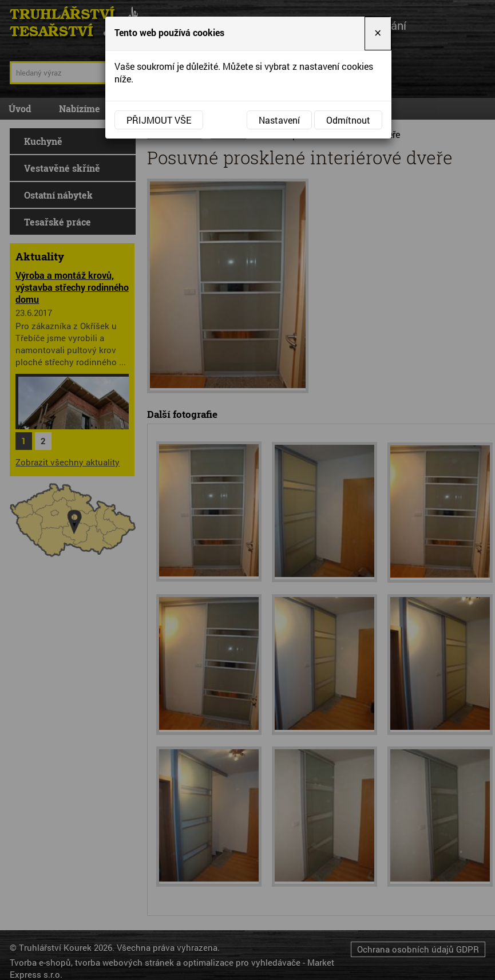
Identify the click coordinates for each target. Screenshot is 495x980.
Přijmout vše (159, 120)
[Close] (378, 33)
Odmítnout (348, 120)
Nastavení (279, 120)
